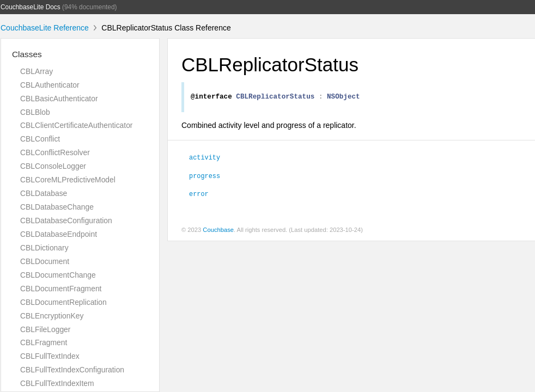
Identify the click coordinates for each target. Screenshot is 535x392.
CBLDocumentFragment (61, 289)
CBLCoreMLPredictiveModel (68, 180)
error (199, 195)
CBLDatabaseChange (57, 207)
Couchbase (218, 231)
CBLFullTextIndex (50, 356)
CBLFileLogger (45, 329)
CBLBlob (35, 112)
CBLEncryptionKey (52, 316)
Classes (27, 54)
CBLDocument (45, 261)
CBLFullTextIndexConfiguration (72, 370)
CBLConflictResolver (55, 152)
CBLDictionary (44, 248)
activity (205, 158)
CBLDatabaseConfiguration (66, 220)
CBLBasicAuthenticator (59, 99)
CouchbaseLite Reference (45, 28)
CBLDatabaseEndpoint (59, 234)
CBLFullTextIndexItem (57, 383)
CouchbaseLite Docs (31, 7)
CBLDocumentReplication (63, 302)
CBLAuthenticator (50, 85)
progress (205, 177)
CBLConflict (40, 139)
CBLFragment (44, 342)
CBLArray (37, 71)
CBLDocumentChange (58, 275)
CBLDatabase (44, 193)
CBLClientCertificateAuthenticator (76, 125)
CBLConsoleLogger (53, 166)
